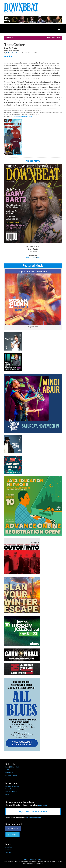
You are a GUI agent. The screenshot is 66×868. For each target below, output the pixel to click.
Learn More (42, 805)
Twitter (12, 835)
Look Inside (33, 252)
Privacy (40, 859)
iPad (39, 258)
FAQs (7, 795)
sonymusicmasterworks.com (23, 116)
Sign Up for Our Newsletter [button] (33, 811)
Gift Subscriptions (11, 770)
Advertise (9, 847)
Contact (8, 850)
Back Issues (9, 773)
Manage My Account (12, 786)
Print (28, 258)
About (26, 859)
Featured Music (33, 265)
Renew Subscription (12, 789)
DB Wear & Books (11, 776)
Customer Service (11, 792)
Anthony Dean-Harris (13, 53)
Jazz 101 (8, 853)
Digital (33, 258)
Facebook (13, 828)
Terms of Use (33, 859)
